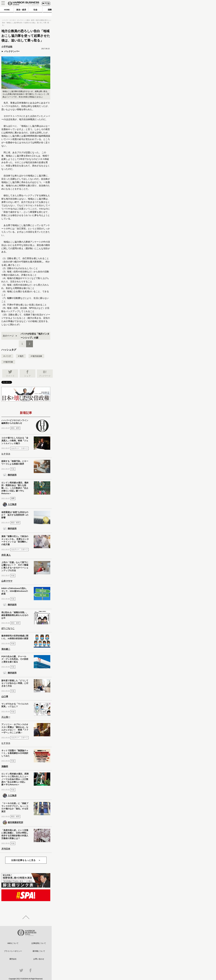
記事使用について (39, 943)
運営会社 (13, 959)
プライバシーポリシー (13, 951)
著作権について (39, 951)
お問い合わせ (39, 959)
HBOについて (13, 943)
